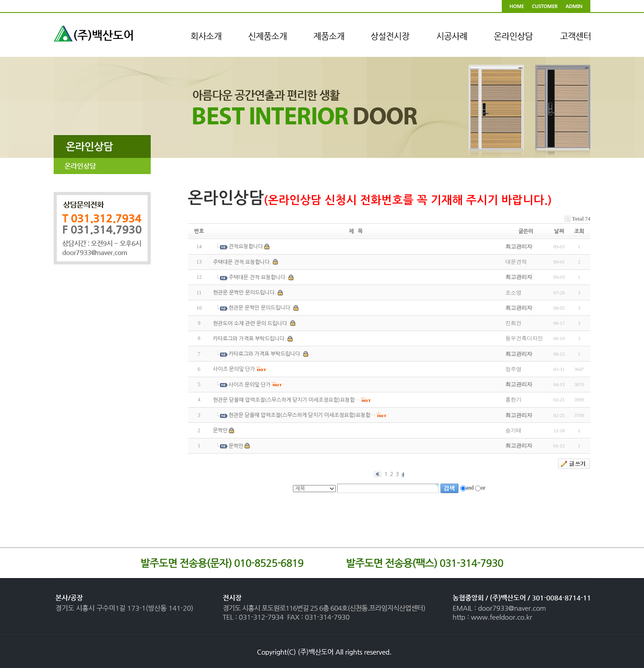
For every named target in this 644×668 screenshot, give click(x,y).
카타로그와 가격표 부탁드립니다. (250, 339)
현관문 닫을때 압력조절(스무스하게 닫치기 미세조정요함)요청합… (286, 400)
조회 (579, 231)
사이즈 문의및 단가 (234, 370)
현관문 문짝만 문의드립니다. (245, 293)
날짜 (559, 231)
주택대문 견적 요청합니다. (242, 262)
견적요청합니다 (246, 247)
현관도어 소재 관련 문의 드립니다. (251, 323)
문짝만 (220, 431)
